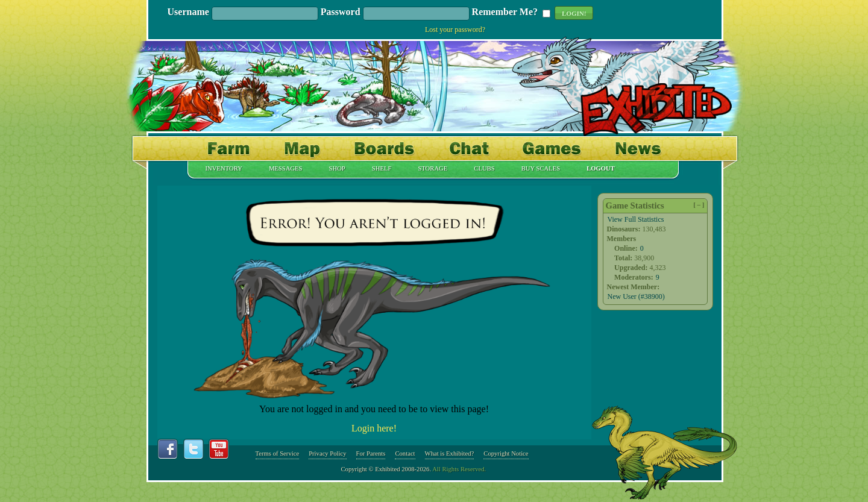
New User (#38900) (636, 296)
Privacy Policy (327, 453)
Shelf (382, 169)
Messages (286, 169)
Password (341, 12)
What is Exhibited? (450, 453)
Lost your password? (455, 30)
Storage (432, 169)
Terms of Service (278, 453)
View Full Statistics (636, 219)
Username (188, 12)
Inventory (224, 169)
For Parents (371, 453)
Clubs (484, 169)
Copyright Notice (506, 453)
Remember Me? (505, 12)
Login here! (374, 428)
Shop (337, 169)
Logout (601, 169)
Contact (405, 453)
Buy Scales (541, 169)
